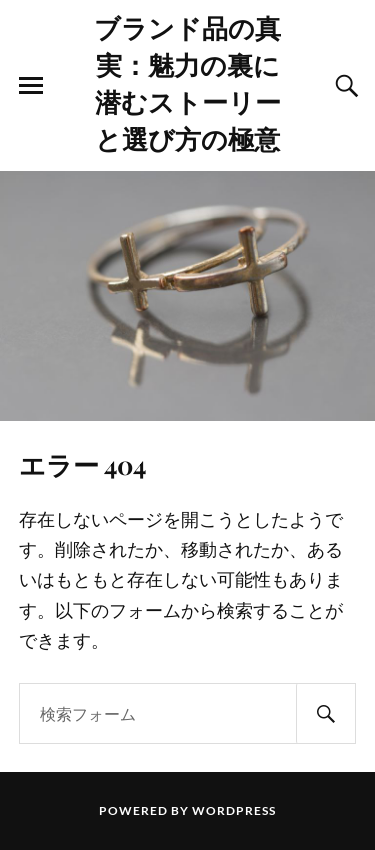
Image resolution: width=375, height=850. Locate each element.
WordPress (234, 810)
